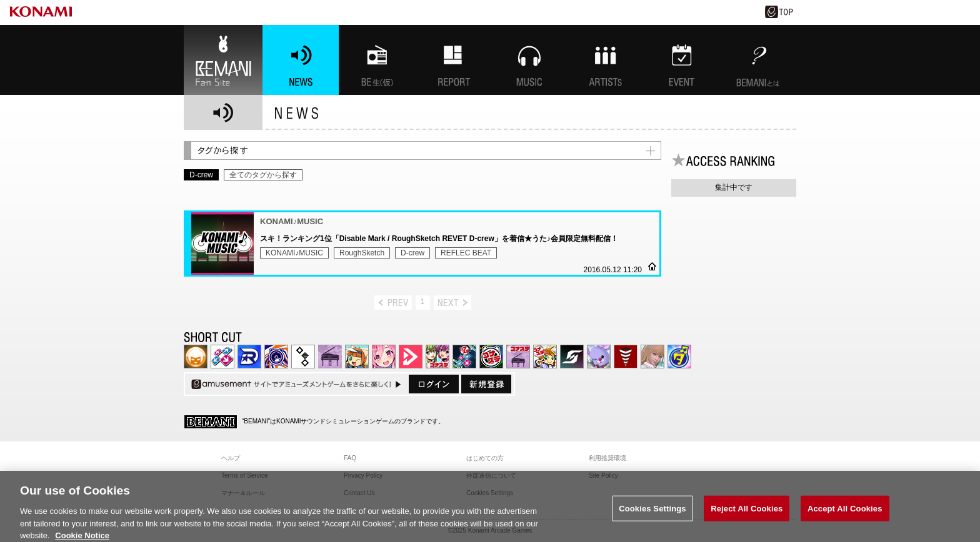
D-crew (412, 253)
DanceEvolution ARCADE (652, 357)
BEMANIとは (758, 60)
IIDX (196, 357)
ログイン (434, 384)
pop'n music (357, 357)
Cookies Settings (652, 514)
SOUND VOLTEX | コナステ (572, 357)
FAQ (350, 458)
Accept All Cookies (845, 514)
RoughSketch (362, 253)
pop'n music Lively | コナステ (545, 357)
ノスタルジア (330, 357)
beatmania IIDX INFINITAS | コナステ (437, 357)
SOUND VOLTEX (384, 357)
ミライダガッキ (679, 357)
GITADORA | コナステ (491, 357)
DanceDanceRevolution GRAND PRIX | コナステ (464, 357)
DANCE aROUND (411, 357)
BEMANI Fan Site (223, 60)
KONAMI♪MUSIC (294, 253)
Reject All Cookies (747, 514)
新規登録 (486, 384)
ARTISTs (606, 60)
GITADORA (276, 357)
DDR (222, 357)
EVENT (682, 60)
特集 (453, 60)
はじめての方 (485, 458)
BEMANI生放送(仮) (377, 60)
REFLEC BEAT (466, 253)
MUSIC (529, 60)
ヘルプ (231, 458)
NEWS (301, 60)
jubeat (303, 357)
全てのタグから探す (263, 175)
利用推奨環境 (607, 458)
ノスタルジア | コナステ (518, 357)
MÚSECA (626, 357)
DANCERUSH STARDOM (249, 357)
